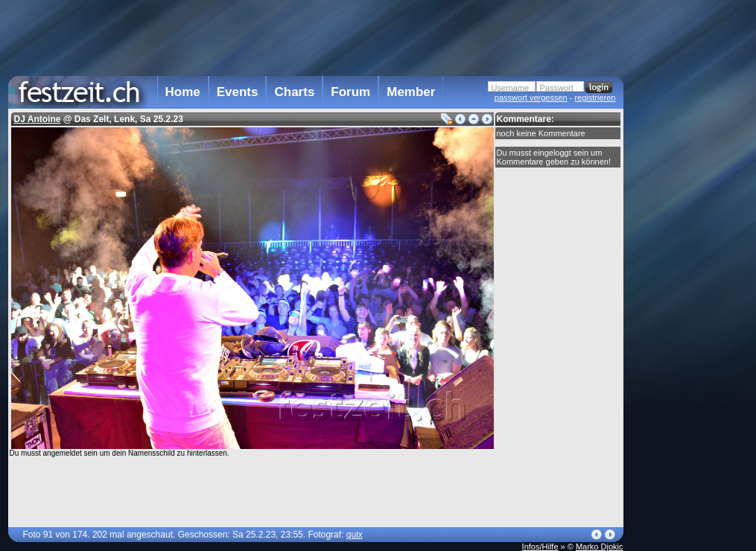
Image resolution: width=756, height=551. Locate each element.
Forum (350, 92)
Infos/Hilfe (540, 547)
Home (183, 92)
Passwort (557, 88)
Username (511, 88)
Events (238, 92)
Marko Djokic (600, 547)
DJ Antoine (38, 119)
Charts (294, 92)
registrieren (595, 98)
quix (355, 535)
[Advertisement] (689, 300)
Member (411, 92)
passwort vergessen (531, 98)
